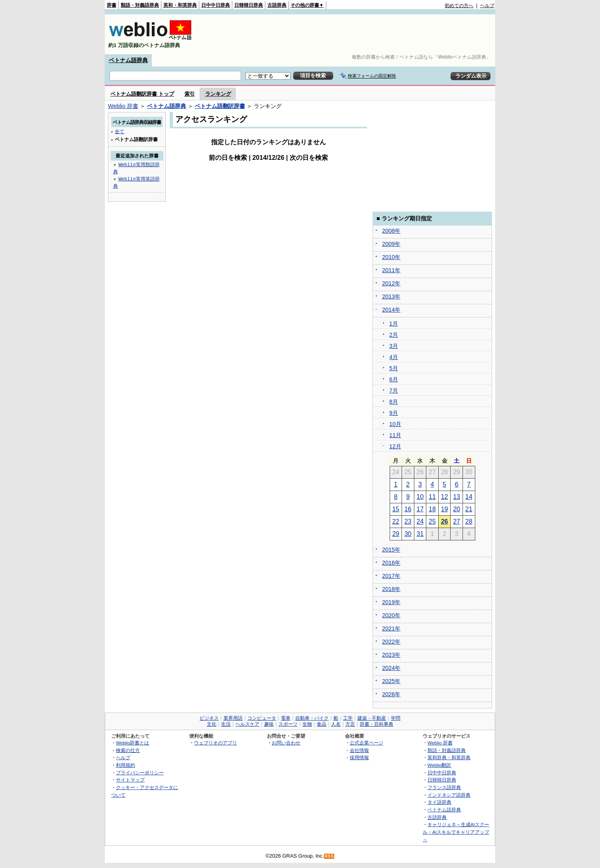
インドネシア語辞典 (449, 795)
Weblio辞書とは (132, 743)
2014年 (391, 310)
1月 (394, 324)
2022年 (391, 642)
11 (432, 497)
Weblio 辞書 (123, 106)
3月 (394, 346)
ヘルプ (487, 6)
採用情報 (359, 757)
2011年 (391, 270)
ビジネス (209, 718)
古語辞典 (277, 5)
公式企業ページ (367, 743)
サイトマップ (130, 780)
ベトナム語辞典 (128, 60)
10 (420, 497)
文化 (212, 724)
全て (120, 131)
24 (420, 521)
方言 (350, 724)
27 (457, 521)
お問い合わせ (286, 743)
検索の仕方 (128, 750)
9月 (394, 413)
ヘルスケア (247, 724)
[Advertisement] (349, 34)
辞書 (112, 5)
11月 (395, 435)
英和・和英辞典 (180, 5)
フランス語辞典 (444, 787)
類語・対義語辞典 (140, 5)
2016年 (391, 563)
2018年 (391, 589)
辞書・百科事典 (376, 724)
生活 (226, 724)
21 (469, 509)
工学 (348, 718)
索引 (190, 94)
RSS (329, 856)
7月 (394, 391)
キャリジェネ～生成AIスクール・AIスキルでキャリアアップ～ (456, 832)
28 (469, 521)
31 (420, 534)
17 (420, 509)
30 (408, 534)
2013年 (391, 297)
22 (396, 521)
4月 (394, 357)
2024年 (391, 668)
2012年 (391, 283)
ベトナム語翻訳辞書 (220, 106)
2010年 (391, 257)
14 (469, 497)
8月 (394, 402)
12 (445, 497)
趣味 (269, 724)
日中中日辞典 (216, 5)
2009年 (391, 244)
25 (432, 521)
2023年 (391, 655)
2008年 (391, 231)
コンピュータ (262, 718)
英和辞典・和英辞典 (449, 757)
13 (457, 497)
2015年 (391, 550)
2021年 (391, 628)
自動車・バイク (312, 718)
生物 (307, 724)
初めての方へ (459, 6)
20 (457, 509)
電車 (286, 718)
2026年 (391, 694)
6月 (394, 379)
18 (432, 509)
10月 (395, 424)
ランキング (218, 94)
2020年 (391, 615)
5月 (394, 368)
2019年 (391, 602)
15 (396, 509)
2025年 (391, 681)
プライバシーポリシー (140, 773)
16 (408, 509)
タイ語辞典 (439, 802)
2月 (394, 335)
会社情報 (359, 750)
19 (445, 509)
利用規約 (125, 765)
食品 (322, 724)
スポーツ (288, 724)
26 (445, 521)
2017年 (391, 576)
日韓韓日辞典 (249, 5)
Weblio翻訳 (439, 765)
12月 (395, 446)
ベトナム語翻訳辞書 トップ (142, 94)
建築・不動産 (372, 718)
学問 (396, 718)
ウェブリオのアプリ (216, 743)
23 (408, 521)
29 (396, 534)
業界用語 (233, 718)
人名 (336, 724)
